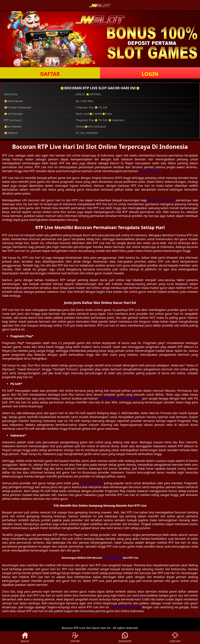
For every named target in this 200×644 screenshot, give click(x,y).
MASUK (25, 638)
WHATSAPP (125, 638)
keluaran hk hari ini (161, 200)
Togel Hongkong (113, 558)
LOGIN (150, 74)
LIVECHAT (175, 638)
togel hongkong (150, 171)
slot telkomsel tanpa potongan (120, 398)
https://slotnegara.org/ (125, 607)
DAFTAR (50, 74)
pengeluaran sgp (91, 483)
